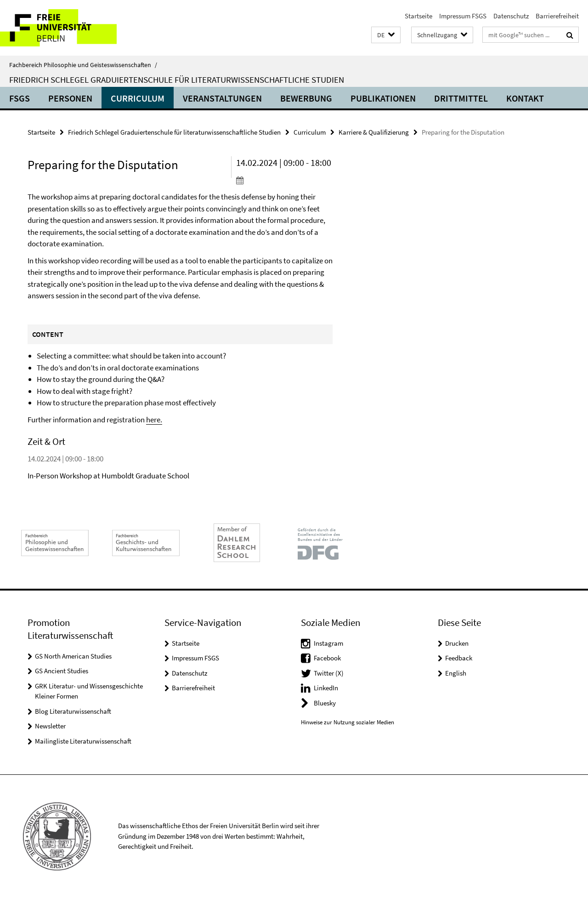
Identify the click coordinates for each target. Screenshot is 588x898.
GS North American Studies (73, 656)
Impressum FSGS (463, 16)
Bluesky (325, 703)
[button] (386, 35)
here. (154, 420)
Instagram (328, 643)
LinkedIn (326, 688)
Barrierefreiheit (557, 16)
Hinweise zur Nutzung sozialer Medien (348, 722)
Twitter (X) (329, 673)
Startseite (418, 16)
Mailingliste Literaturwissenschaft (83, 741)
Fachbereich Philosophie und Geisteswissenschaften (83, 65)
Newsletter (50, 726)
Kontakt (525, 98)
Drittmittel (461, 98)
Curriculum (138, 98)
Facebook (327, 658)
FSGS (20, 98)
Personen (70, 98)
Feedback (459, 658)
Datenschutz (511, 16)
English (456, 673)
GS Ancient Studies (62, 671)
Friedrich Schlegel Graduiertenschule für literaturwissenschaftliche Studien (177, 80)
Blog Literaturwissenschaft (73, 711)
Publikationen (383, 98)
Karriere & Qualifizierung (374, 132)
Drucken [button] (457, 643)
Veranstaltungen (222, 98)
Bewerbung (306, 98)
